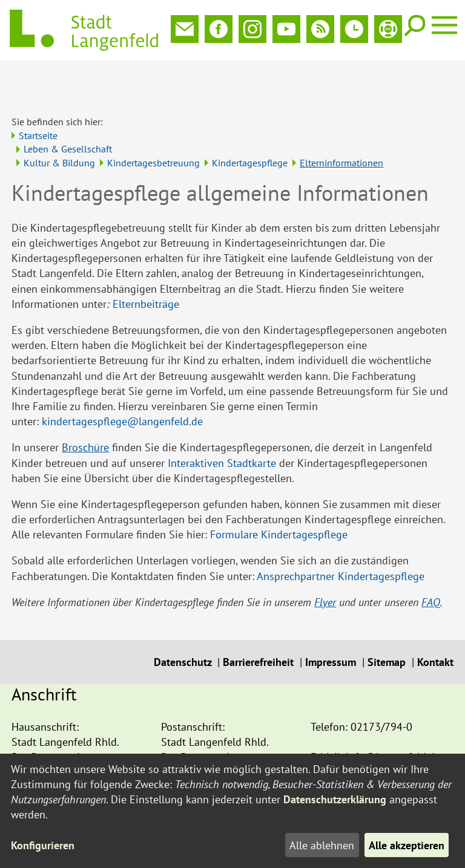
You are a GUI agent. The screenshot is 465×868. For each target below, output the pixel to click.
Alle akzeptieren (407, 845)
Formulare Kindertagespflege (279, 494)
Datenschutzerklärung (335, 799)
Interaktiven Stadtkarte (222, 423)
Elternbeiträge (146, 264)
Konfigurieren (43, 845)
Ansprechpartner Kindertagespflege (341, 536)
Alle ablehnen (322, 845)
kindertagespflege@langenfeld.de (122, 381)
